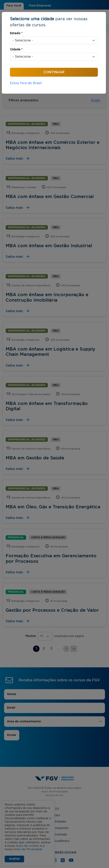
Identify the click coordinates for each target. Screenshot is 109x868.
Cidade (16, 50)
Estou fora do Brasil (26, 83)
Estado (16, 33)
